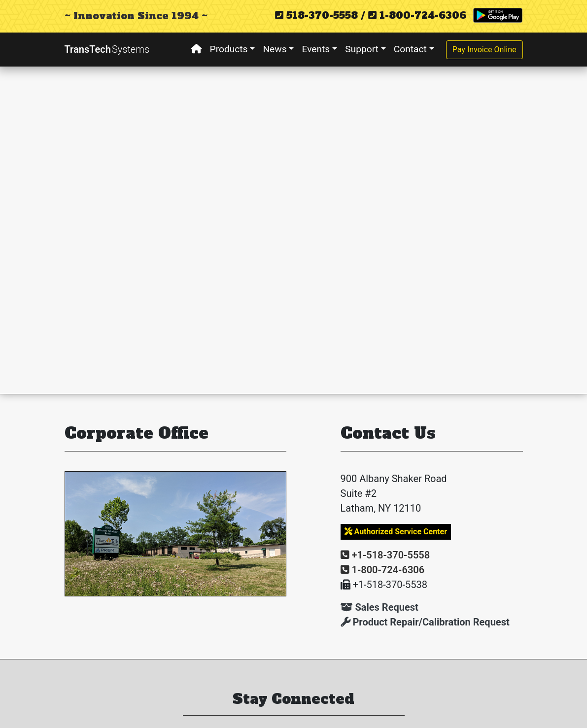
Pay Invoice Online (484, 50)
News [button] (275, 49)
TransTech (107, 49)
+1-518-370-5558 (385, 555)
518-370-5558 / (320, 15)
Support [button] (362, 49)
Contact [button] (410, 49)
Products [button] (229, 49)
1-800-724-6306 (417, 15)
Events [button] (316, 49)
